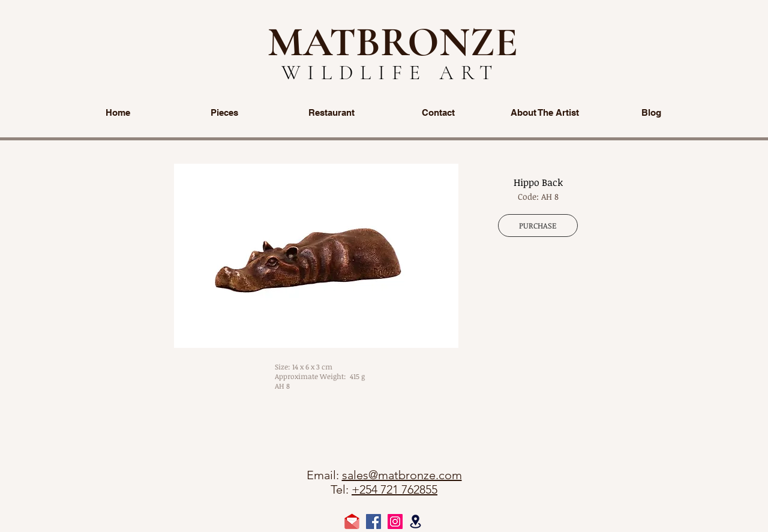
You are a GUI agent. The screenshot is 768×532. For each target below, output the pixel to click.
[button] (316, 256)
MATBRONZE (393, 42)
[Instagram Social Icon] (395, 522)
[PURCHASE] (538, 226)
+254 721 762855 (394, 489)
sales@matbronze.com (402, 475)
